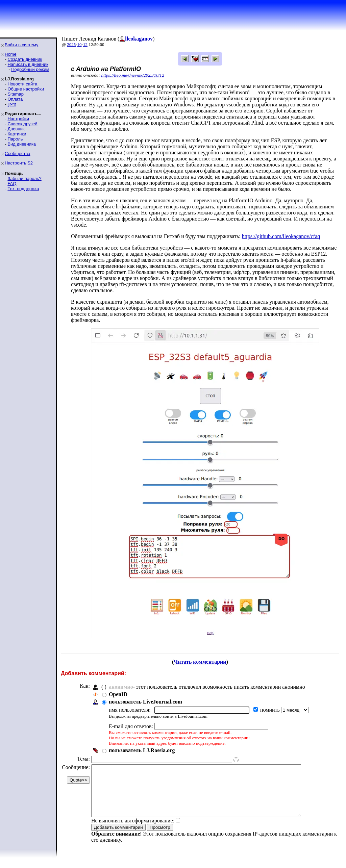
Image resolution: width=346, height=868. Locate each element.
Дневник (16, 129)
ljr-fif (12, 104)
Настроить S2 (19, 163)
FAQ (12, 184)
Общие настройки (26, 89)
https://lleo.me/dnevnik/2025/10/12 (132, 75)
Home (11, 54)
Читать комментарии (200, 662)
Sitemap (16, 94)
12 (85, 44)
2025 (71, 44)
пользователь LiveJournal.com (145, 702)
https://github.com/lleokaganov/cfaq (281, 236)
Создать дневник (25, 59)
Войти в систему (21, 45)
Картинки (17, 134)
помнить (271, 710)
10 (80, 44)
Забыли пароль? (24, 178)
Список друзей (22, 124)
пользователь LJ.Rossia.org (142, 750)
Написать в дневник (28, 64)
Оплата (15, 99)
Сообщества (18, 154)
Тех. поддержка (23, 189)
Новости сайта (22, 84)
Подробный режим (30, 69)
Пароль (15, 139)
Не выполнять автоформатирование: (133, 831)
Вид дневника (22, 144)
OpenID (118, 694)
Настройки (18, 119)
